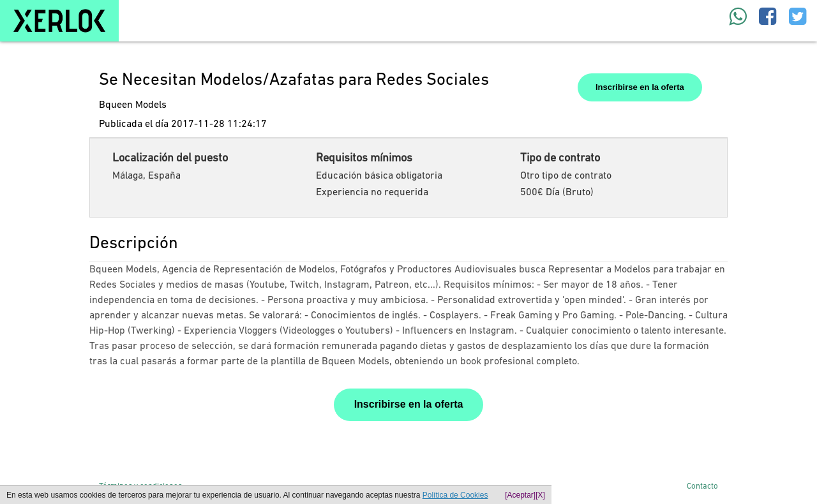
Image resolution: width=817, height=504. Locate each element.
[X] (540, 495)
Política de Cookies (455, 495)
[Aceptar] (520, 495)
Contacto (702, 486)
